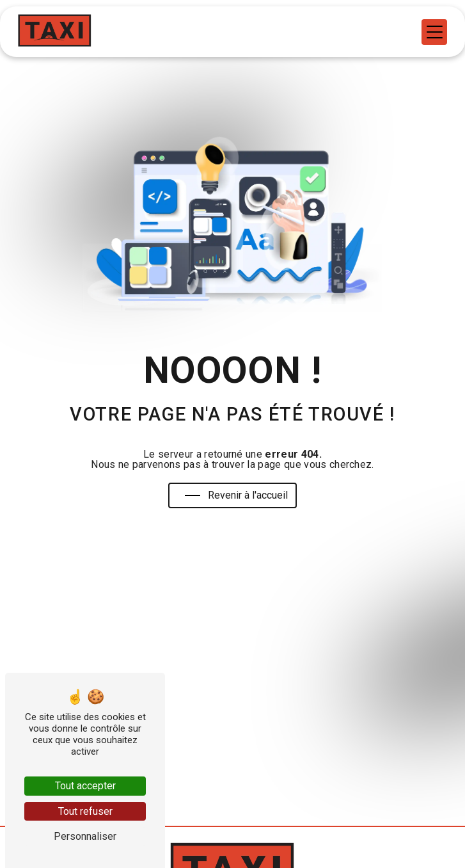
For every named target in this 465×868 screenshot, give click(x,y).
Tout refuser (85, 811)
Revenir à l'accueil (236, 495)
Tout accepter (85, 786)
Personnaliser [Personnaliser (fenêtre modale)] (85, 836)
